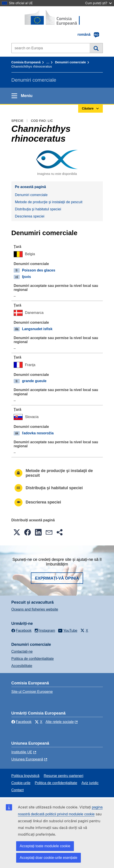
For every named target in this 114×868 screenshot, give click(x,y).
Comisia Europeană (26, 62)
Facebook (22, 722)
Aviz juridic (90, 783)
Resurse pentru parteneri (63, 776)
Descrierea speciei (30, 216)
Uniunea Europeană (27, 759)
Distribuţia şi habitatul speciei (38, 209)
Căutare (96, 48)
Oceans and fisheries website (35, 609)
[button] (17, 532)
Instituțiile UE (22, 752)
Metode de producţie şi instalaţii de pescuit (49, 202)
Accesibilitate (22, 666)
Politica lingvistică (25, 776)
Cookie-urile (21, 783)
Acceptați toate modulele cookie (45, 846)
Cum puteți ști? (98, 3)
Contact (18, 790)
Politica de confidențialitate (33, 659)
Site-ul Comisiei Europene (32, 692)
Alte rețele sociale (60, 722)
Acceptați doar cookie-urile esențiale (48, 858)
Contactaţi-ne (22, 652)
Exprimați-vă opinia (57, 578)
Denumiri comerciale (71, 62)
